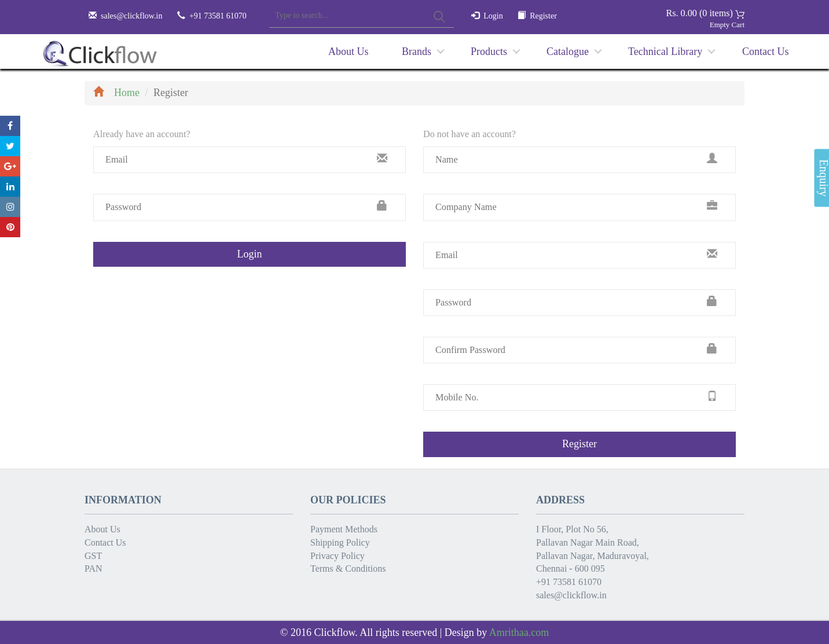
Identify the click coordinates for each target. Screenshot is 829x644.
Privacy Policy (338, 556)
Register (543, 16)
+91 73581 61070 (569, 582)
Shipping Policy (340, 542)
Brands (417, 51)
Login (493, 16)
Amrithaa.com (519, 632)
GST (93, 556)
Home (116, 93)
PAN (93, 568)
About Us (349, 51)
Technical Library (665, 51)
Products (489, 51)
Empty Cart (727, 25)
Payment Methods (344, 529)
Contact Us (766, 51)
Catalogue (568, 51)
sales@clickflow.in (131, 16)
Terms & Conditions (348, 568)
